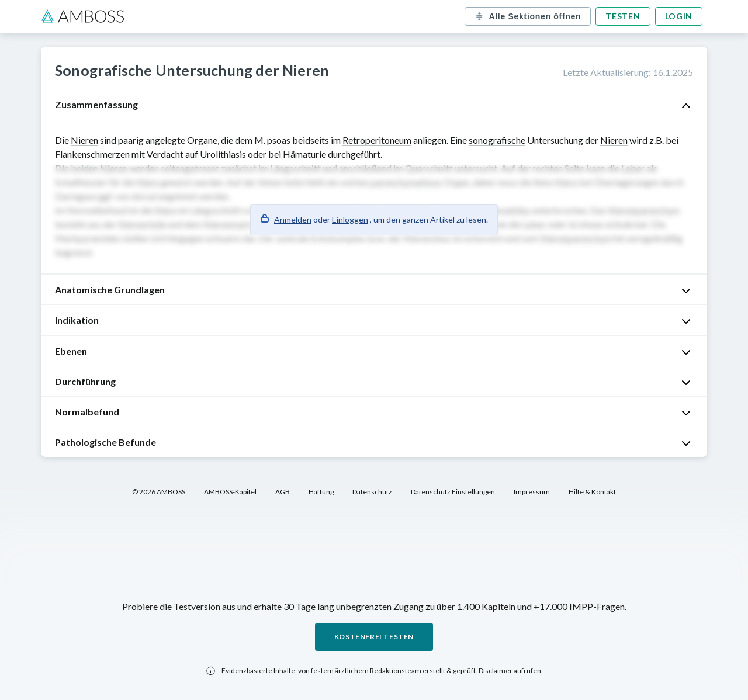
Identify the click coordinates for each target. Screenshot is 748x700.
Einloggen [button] (350, 219)
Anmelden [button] (293, 219)
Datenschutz (372, 492)
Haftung (321, 492)
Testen (623, 16)
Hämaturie (304, 154)
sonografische (497, 140)
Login (679, 16)
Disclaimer (496, 670)
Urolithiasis (223, 154)
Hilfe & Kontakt (592, 492)
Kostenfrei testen (374, 637)
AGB (283, 492)
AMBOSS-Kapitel (230, 492)
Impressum (532, 492)
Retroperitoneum (377, 140)
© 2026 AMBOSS (159, 492)
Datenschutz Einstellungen (453, 492)
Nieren (84, 140)
